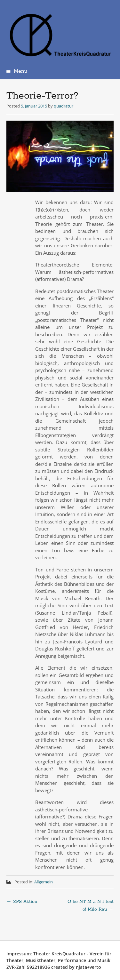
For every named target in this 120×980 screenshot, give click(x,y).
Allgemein (44, 882)
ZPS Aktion (22, 902)
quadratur (64, 106)
